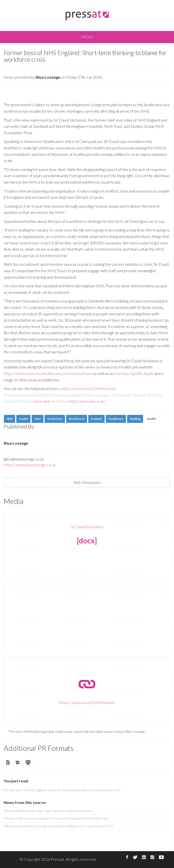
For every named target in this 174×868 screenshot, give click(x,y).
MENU (87, 37)
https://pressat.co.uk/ (87, 401)
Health (151, 419)
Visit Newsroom (87, 482)
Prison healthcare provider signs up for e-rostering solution (48, 811)
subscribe (42, 401)
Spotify (136, 373)
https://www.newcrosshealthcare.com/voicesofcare (48, 373)
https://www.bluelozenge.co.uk (30, 465)
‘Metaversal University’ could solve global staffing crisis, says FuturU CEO (59, 826)
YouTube (122, 373)
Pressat (57, 859)
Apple (149, 373)
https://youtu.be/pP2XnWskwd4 (88, 388)
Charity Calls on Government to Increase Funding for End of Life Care (56, 818)
